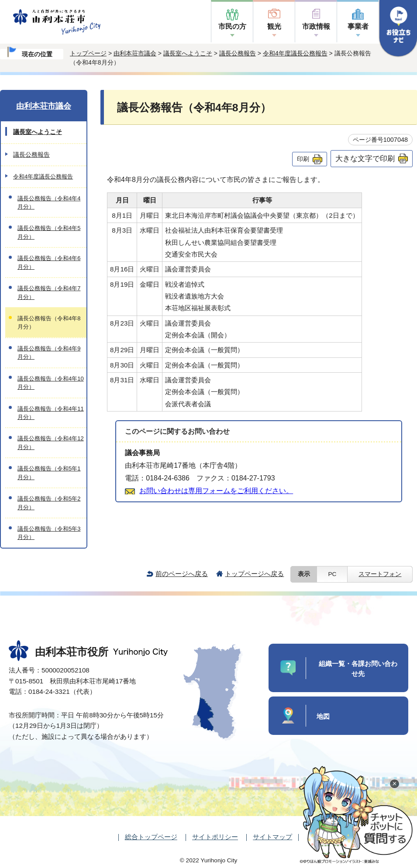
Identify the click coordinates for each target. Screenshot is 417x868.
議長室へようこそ (188, 53)
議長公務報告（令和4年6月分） (49, 262)
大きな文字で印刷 (365, 158)
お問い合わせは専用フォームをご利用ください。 (216, 491)
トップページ (88, 53)
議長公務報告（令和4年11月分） (51, 413)
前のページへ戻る (182, 574)
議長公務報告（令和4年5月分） (49, 232)
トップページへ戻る (254, 574)
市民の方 (232, 26)
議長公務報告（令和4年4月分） (49, 202)
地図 (323, 716)
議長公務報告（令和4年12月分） (51, 443)
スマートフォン (380, 574)
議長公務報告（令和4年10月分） (51, 383)
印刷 (303, 159)
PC (332, 574)
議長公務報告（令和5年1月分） (49, 473)
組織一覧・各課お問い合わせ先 (358, 669)
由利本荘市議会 (135, 53)
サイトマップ (272, 837)
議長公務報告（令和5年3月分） (49, 533)
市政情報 (316, 26)
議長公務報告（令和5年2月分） (49, 503)
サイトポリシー (215, 837)
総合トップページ (151, 837)
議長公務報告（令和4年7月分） (49, 292)
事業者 (358, 26)
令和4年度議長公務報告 (295, 53)
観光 (274, 26)
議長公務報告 (238, 53)
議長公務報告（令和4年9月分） (49, 353)
